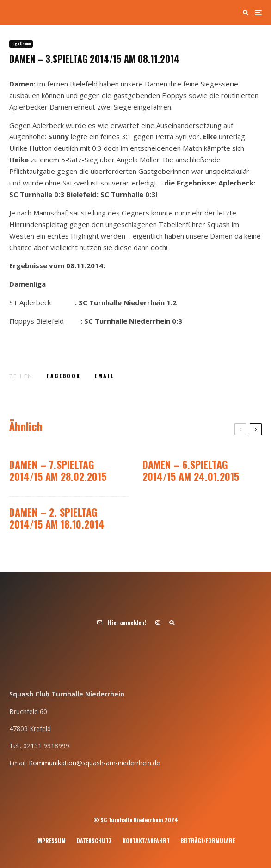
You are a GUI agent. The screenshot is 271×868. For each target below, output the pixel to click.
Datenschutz (94, 840)
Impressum (51, 840)
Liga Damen (21, 43)
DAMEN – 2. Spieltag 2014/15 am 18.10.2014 (57, 518)
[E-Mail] (105, 376)
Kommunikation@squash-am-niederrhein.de (94, 763)
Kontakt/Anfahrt (146, 840)
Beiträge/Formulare (208, 840)
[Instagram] (158, 622)
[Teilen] (64, 376)
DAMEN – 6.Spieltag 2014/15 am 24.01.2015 (191, 471)
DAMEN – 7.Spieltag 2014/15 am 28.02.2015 (58, 471)
